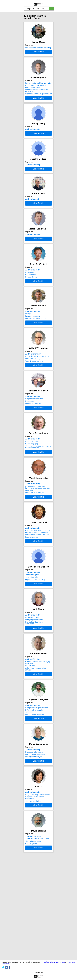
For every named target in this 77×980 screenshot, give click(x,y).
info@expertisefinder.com (52, 962)
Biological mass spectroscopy (36, 797)
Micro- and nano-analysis (35, 571)
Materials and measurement (36, 381)
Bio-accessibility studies (34, 844)
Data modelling (31, 335)
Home (63, 962)
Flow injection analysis (34, 849)
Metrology (29, 569)
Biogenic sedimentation (34, 470)
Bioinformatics (31, 330)
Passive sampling (32, 617)
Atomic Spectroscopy (37, 424)
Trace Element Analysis (34, 428)
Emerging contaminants (34, 706)
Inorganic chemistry (33, 378)
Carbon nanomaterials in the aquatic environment (36, 98)
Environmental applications (35, 846)
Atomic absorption (32, 657)
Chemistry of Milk (32, 942)
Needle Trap (30, 755)
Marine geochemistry (33, 475)
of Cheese (33, 940)
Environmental (38, 48)
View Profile (38, 63)
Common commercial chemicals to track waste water (38, 523)
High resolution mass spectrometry (38, 105)
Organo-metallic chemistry (35, 662)
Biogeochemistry (32, 517)
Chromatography (32, 519)
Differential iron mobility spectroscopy (34, 801)
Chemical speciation (33, 897)
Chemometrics (31, 333)
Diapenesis (30, 473)
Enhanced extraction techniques (37, 615)
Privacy (68, 962)
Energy (28, 376)
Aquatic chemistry (32, 704)
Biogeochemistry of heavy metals (38, 891)
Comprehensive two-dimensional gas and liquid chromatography (38, 611)
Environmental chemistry (35, 804)
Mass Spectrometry (33, 426)
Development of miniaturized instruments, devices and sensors (38, 565)
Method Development (37, 937)
